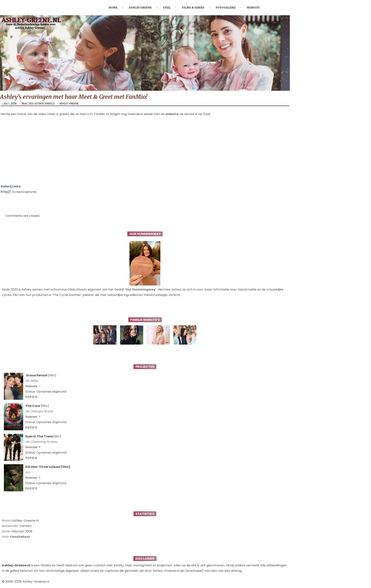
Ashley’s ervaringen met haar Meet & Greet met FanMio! (74, 97)
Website (253, 8)
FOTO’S (31, 397)
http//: (6, 192)
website (172, 114)
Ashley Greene (140, 8)
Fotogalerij (226, 8)
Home (113, 8)
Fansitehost (20, 537)
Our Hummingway (141, 289)
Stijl (167, 8)
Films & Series (193, 8)
